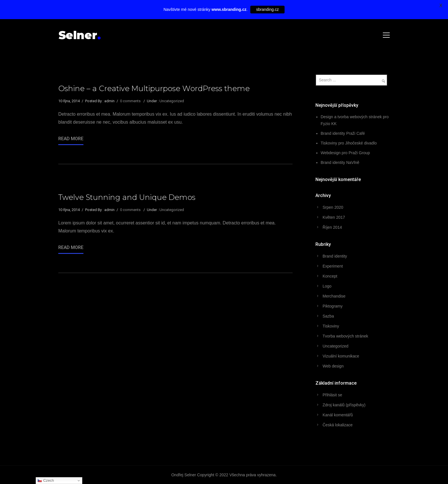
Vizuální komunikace (341, 356)
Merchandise (334, 296)
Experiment (333, 266)
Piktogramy (333, 306)
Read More (71, 139)
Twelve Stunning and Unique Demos (127, 197)
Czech (46, 481)
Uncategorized (172, 101)
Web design (333, 366)
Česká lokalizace (338, 425)
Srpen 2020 (333, 207)
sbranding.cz (267, 9)
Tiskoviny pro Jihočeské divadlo (349, 143)
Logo (327, 286)
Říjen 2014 (332, 227)
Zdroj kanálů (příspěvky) (344, 405)
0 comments (130, 101)
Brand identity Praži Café (343, 133)
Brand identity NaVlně (340, 162)
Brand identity (335, 256)
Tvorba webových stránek (345, 336)
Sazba (328, 316)
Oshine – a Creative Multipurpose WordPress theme (154, 89)
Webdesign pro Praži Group (345, 153)
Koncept (330, 276)
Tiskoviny (331, 326)
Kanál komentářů (338, 415)
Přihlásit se (332, 395)
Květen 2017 (334, 217)
